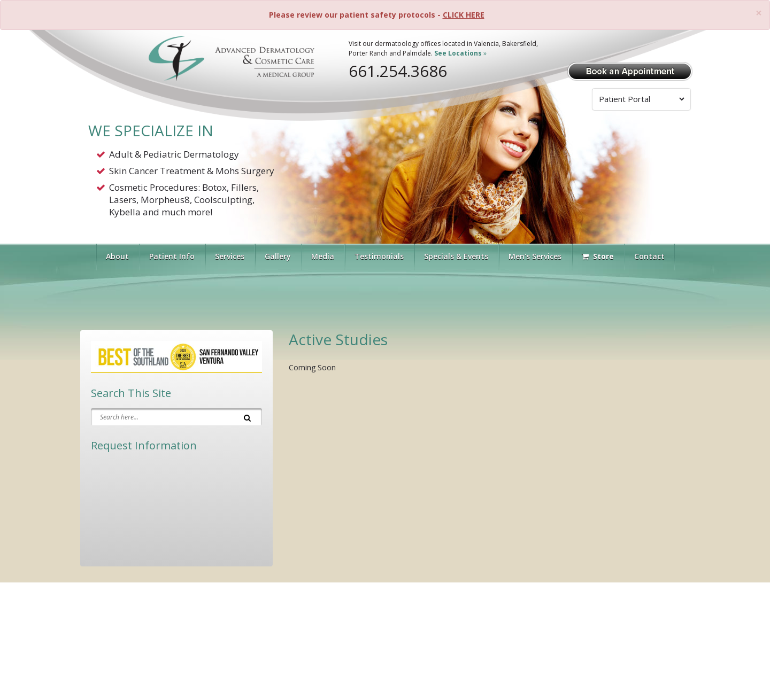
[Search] (247, 417)
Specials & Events (456, 256)
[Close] (759, 13)
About (117, 256)
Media (323, 256)
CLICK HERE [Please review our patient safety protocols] (464, 15)
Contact (649, 256)
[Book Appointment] (630, 70)
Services (230, 256)
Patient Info (172, 256)
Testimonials (379, 256)
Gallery (278, 256)
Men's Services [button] (535, 256)
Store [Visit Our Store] (598, 256)
